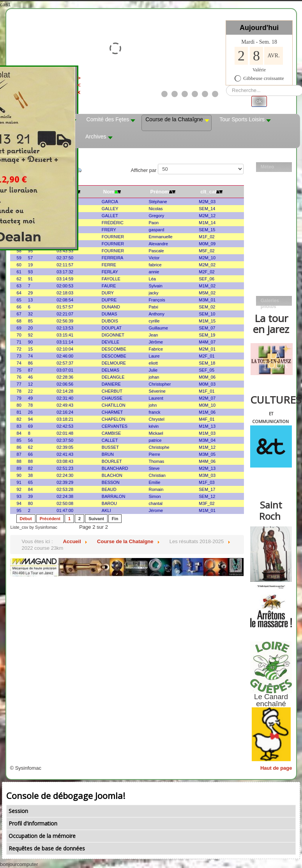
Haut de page (276, 768)
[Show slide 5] (205, 94)
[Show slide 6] (215, 94)
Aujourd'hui (259, 28)
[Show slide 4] (195, 94)
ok (259, 101)
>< (190, 81)
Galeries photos (270, 302)
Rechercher (226, 85)
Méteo (268, 167)
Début (26, 519)
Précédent (50, 519)
